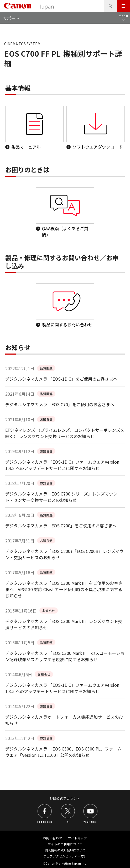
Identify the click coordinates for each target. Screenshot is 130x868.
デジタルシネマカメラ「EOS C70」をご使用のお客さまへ (60, 404)
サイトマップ (77, 838)
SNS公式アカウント (65, 798)
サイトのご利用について (65, 844)
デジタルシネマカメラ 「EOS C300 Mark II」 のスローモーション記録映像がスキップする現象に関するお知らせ (65, 656)
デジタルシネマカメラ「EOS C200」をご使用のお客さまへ (61, 526)
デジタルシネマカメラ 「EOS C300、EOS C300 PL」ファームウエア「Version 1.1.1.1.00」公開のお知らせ (63, 752)
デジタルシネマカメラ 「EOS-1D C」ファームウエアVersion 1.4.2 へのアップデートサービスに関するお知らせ (62, 465)
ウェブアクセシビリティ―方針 (65, 856)
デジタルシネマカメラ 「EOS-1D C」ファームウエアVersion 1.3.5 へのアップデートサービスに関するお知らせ (62, 688)
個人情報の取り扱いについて (65, 850)
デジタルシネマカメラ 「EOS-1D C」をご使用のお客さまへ (61, 379)
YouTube (90, 822)
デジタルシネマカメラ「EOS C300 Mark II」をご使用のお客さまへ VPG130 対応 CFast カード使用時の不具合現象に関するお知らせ (64, 589)
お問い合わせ (53, 838)
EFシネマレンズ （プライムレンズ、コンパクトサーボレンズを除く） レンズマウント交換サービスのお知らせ (65, 433)
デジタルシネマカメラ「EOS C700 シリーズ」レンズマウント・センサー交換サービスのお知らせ (61, 497)
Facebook (45, 822)
